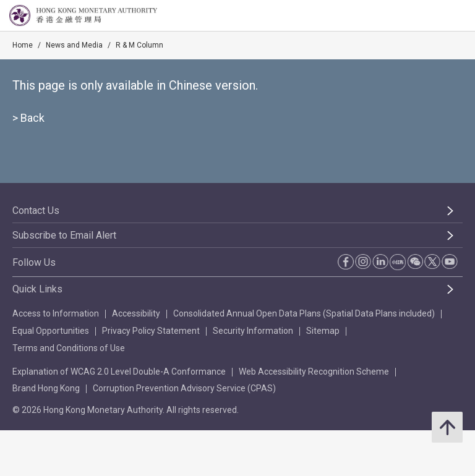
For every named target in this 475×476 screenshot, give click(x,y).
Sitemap (323, 331)
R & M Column (139, 45)
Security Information (253, 331)
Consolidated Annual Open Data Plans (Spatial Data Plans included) (304, 313)
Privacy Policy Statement (151, 331)
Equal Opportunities (51, 331)
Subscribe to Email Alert (64, 235)
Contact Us (36, 210)
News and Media (74, 45)
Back (32, 118)
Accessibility (136, 313)
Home (23, 45)
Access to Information (56, 313)
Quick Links (37, 289)
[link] (434, 16)
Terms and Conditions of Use (69, 348)
